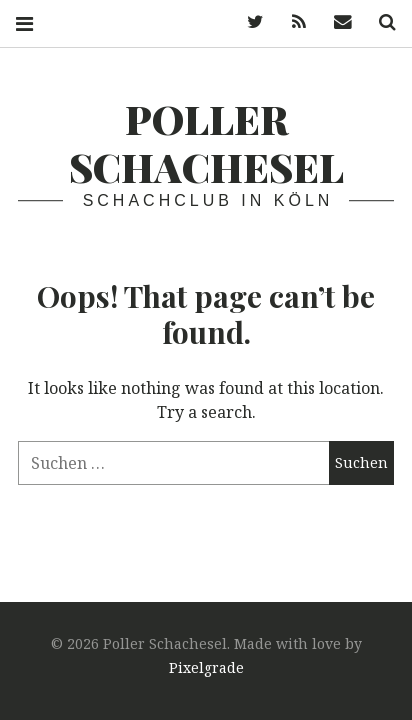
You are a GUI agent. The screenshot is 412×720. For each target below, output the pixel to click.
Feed (292, 22)
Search (380, 22)
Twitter (248, 22)
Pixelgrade (206, 667)
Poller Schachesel (206, 142)
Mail (336, 22)
